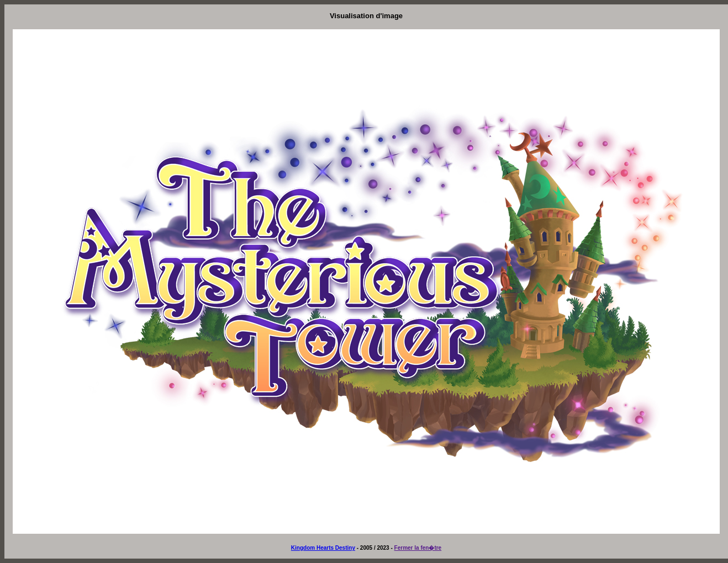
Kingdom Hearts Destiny (323, 548)
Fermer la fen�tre (418, 548)
